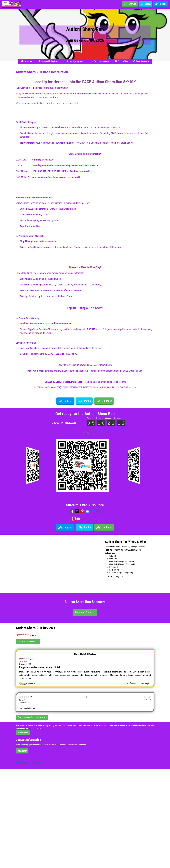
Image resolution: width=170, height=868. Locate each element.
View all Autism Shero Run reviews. (32, 717)
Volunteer (27, 61)
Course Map (121, 61)
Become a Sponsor (100, 61)
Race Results (140, 61)
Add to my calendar (87, 518)
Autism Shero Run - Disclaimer (28, 763)
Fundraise (132, 4)
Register (161, 4)
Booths (145, 4)
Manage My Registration (49, 61)
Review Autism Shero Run (28, 642)
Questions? (22, 751)
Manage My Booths (76, 61)
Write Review (23, 733)
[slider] (23, 635)
